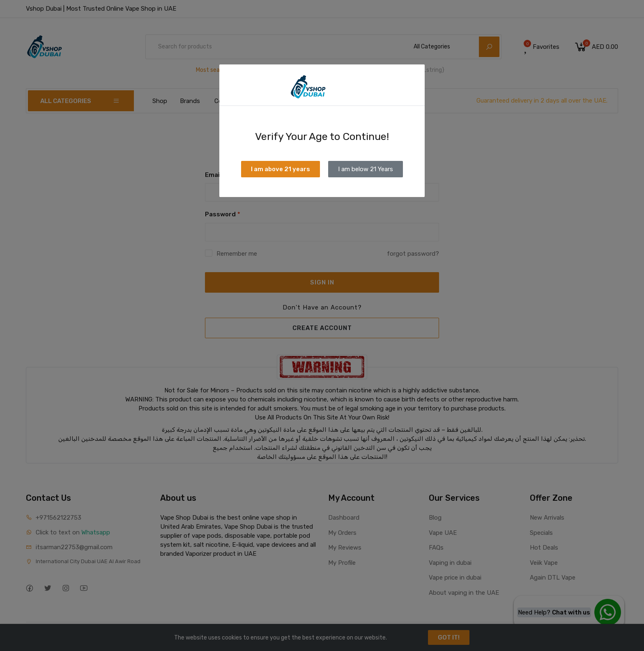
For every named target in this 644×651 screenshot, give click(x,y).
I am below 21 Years (366, 169)
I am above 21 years (281, 169)
